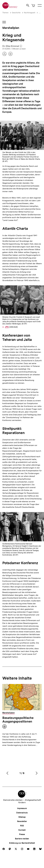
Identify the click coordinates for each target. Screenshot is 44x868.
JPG (7, 327)
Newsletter (22, 821)
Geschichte (16, 13)
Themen (5, 13)
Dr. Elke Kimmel (12, 46)
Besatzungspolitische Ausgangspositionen (18, 720)
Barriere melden (22, 839)
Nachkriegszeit (30, 13)
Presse (22, 834)
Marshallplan (11, 28)
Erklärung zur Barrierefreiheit (22, 843)
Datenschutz (22, 813)
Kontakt (22, 830)
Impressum (22, 808)
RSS (22, 826)
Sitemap (22, 817)
